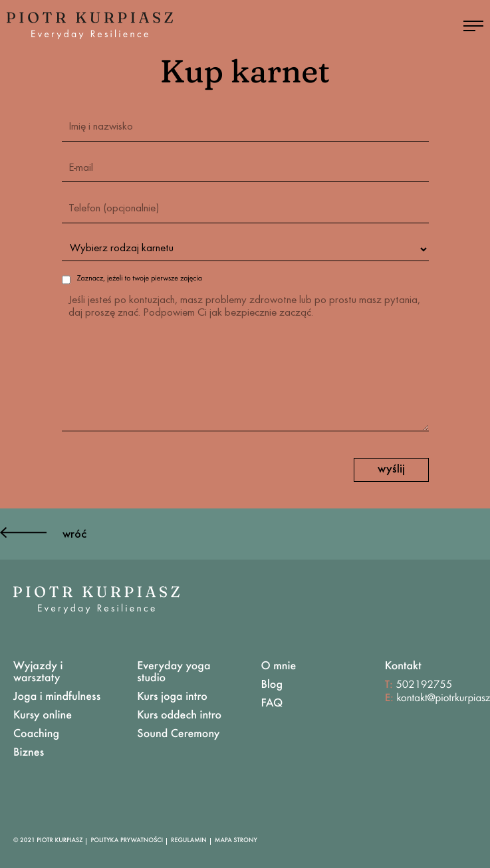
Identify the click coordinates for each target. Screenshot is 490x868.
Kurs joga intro (172, 697)
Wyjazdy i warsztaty (38, 673)
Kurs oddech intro (179, 716)
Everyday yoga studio (174, 673)
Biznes (29, 753)
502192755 (424, 686)
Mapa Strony (236, 841)
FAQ (272, 704)
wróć (43, 535)
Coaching (36, 734)
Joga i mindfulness (57, 697)
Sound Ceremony (178, 734)
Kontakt (403, 667)
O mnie (279, 667)
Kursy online (43, 716)
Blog (272, 685)
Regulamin (189, 841)
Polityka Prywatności (127, 841)
